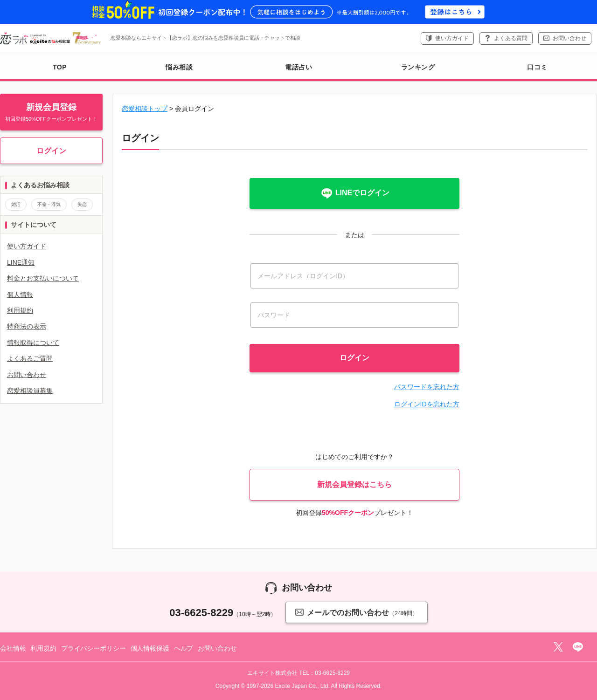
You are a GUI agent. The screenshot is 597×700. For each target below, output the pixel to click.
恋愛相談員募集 (30, 391)
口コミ (537, 67)
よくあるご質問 (30, 358)
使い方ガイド (452, 38)
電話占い (298, 67)
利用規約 (20, 310)
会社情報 (13, 648)
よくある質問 (511, 38)
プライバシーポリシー (94, 648)
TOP (60, 67)
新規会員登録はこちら (354, 484)
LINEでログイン (354, 193)
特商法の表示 (27, 326)
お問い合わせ (569, 38)
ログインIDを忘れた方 (427, 404)
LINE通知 (21, 262)
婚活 (16, 204)
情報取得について (33, 343)
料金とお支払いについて (43, 278)
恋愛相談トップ (145, 109)
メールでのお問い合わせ (356, 612)
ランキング (418, 67)
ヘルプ (184, 648)
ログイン (51, 151)
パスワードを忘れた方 (427, 387)
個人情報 (20, 295)
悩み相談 (179, 67)
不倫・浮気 (49, 204)
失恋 (82, 204)
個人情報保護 (150, 648)
